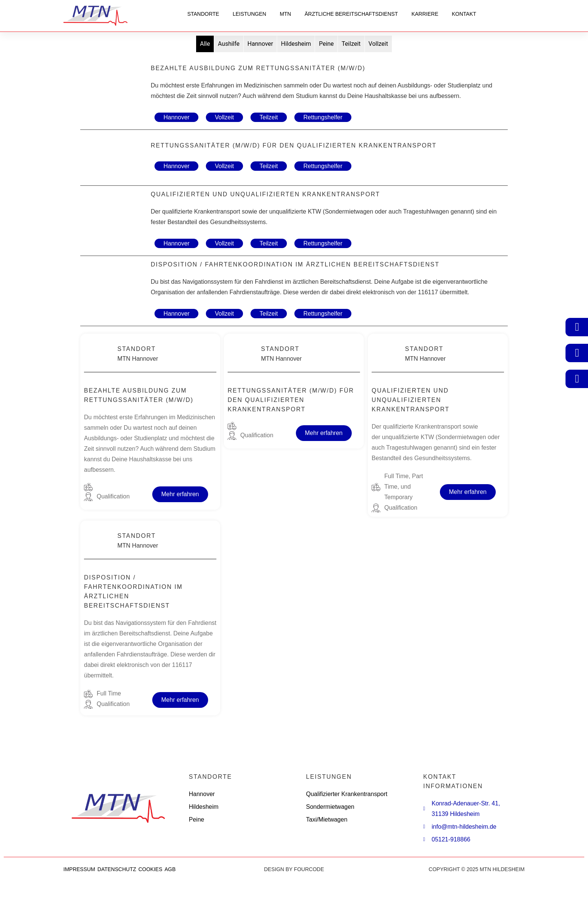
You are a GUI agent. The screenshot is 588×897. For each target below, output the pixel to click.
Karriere (425, 14)
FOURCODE (309, 869)
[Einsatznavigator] (577, 353)
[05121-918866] (577, 379)
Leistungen (249, 14)
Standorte (203, 14)
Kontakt (464, 14)
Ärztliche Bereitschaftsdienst (351, 14)
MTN (285, 14)
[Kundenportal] (577, 327)
